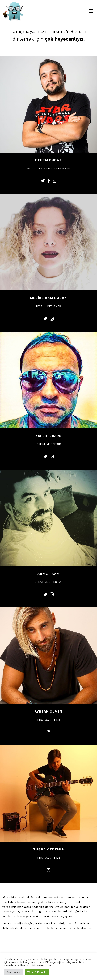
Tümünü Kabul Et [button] (37, 972)
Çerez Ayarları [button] (14, 972)
